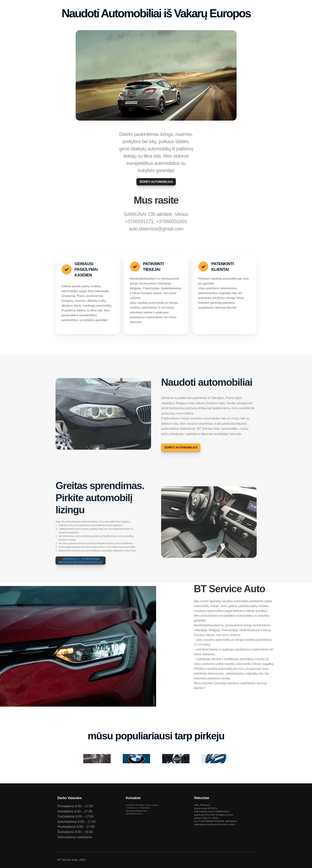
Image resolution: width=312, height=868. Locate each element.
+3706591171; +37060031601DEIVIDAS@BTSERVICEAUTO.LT (81, 565)
